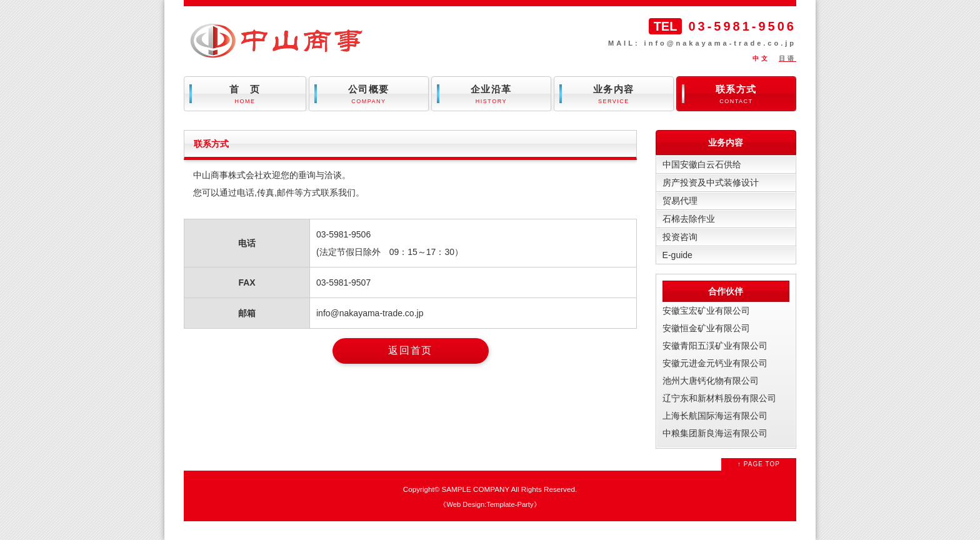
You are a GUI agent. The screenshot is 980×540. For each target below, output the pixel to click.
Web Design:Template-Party (490, 504)
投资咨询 (680, 237)
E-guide (677, 255)
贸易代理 (680, 201)
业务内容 (614, 95)
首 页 (245, 95)
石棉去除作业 (689, 219)
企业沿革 (491, 95)
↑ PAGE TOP (759, 464)
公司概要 (369, 95)
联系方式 (736, 95)
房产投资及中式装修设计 (711, 182)
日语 (787, 58)
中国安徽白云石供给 (702, 164)
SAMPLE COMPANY (476, 489)
